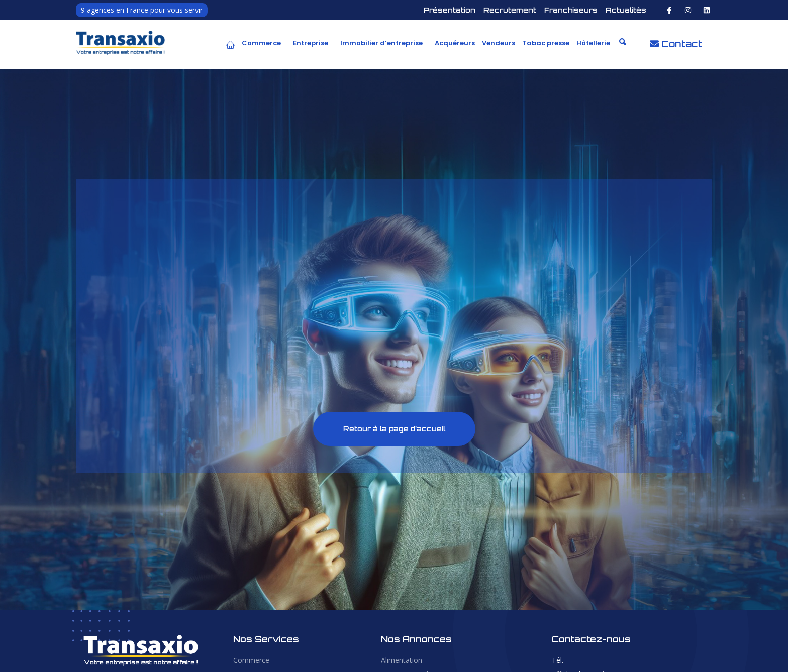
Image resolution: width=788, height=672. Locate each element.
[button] (264, 43)
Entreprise (311, 43)
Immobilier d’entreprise (381, 43)
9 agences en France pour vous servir (142, 10)
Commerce (261, 43)
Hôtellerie (593, 43)
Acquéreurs (455, 43)
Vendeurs (499, 43)
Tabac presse (546, 43)
